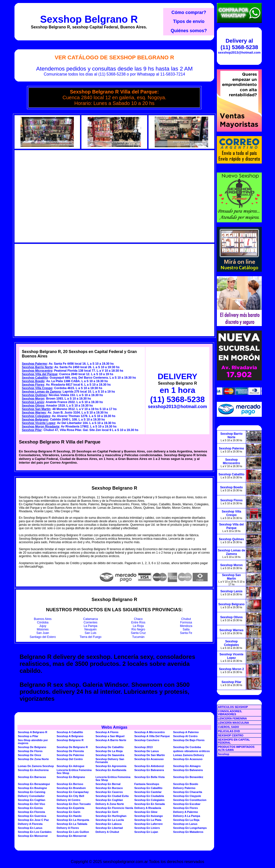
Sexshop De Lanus (146, 751)
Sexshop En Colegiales (149, 800)
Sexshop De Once (29, 755)
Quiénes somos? (189, 31)
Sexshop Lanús (33, 402)
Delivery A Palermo (186, 812)
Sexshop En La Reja (186, 820)
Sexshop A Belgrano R (32, 732)
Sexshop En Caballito (148, 788)
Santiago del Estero (43, 637)
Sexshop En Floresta (31, 812)
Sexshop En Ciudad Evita (112, 796)
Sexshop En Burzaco (109, 788)
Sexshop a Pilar (28, 736)
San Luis (90, 633)
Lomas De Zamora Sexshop (36, 766)
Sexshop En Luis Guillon (73, 832)
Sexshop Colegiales (36, 416)
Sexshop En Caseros (109, 792)
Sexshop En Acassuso (149, 759)
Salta (186, 629)
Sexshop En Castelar (148, 792)
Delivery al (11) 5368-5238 (239, 44)
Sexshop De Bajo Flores (189, 740)
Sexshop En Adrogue (70, 766)
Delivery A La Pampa (187, 816)
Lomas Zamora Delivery (189, 755)
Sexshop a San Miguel (110, 736)
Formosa (186, 622)
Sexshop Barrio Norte (37, 367)
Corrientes (90, 622)
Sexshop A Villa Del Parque (152, 736)
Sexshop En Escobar (187, 804)
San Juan (43, 633)
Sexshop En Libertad (109, 828)
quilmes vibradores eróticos (192, 751)
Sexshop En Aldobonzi (149, 766)
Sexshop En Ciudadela (149, 796)
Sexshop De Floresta (70, 751)
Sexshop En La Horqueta (73, 820)
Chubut (186, 619)
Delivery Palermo (184, 788)
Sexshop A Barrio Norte (111, 740)
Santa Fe (186, 633)
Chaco (138, 619)
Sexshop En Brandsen (71, 788)
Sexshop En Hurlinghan (111, 816)
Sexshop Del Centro (70, 759)
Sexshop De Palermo (70, 755)
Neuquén (90, 629)
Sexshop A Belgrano (70, 736)
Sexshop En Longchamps (190, 828)
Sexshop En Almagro (187, 766)
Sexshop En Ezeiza (30, 808)
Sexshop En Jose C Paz (33, 820)
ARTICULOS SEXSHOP (233, 707)
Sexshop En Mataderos (188, 832)
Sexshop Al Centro (185, 736)
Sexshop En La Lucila (110, 820)
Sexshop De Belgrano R (72, 747)
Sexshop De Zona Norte (33, 759)
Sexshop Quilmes (34, 395)
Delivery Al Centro (69, 800)
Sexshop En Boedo (186, 784)
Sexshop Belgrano (35, 420)
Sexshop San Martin (36, 409)
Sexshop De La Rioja (109, 751)
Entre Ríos (138, 622)
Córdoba (43, 622)
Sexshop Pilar (32, 430)
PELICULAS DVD (229, 731)
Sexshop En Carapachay (73, 792)
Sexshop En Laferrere (148, 824)
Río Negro (138, 629)
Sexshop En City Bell (70, 796)
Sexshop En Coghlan (31, 800)
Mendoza (186, 626)
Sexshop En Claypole (187, 796)
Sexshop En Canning (31, 792)
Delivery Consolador (31, 796)
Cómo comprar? (189, 12)
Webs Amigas (114, 727)
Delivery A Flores (68, 828)
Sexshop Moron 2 (231, 669)
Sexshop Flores (33, 385)
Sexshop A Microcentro (149, 732)
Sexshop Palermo (34, 364)
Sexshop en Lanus (185, 824)
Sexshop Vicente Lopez (38, 423)
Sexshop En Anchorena (33, 770)
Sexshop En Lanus (30, 828)
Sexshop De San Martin (149, 755)
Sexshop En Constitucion (190, 800)
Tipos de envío (189, 21)
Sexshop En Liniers (147, 828)
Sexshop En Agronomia (111, 766)
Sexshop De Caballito (110, 747)
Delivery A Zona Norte (110, 804)
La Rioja (138, 626)
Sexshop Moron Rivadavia (40, 427)
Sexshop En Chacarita (188, 792)
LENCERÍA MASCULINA (233, 723)
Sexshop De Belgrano (32, 747)
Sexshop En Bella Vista (149, 777)
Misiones (43, 629)
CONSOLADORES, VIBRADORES (230, 713)
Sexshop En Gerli (107, 812)
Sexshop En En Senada (149, 804)
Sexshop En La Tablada (72, 824)
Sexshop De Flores (30, 751)
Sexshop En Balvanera (149, 770)
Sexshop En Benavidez (188, 777)
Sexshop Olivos (33, 406)
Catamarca (90, 619)
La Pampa (90, 626)
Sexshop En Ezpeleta (70, 808)
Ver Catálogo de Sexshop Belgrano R (114, 57)
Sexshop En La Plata (148, 820)
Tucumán (138, 637)
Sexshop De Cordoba (187, 747)
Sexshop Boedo (33, 381)
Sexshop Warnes (34, 413)
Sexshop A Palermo (186, 732)
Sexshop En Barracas (32, 777)
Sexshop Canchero (147, 740)
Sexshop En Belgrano (71, 777)
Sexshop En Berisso (70, 784)
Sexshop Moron (33, 399)
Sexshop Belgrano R (89, 19)
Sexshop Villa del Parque (40, 374)
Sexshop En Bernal (108, 784)
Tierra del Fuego (91, 637)
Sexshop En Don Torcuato (74, 804)
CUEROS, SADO (228, 727)
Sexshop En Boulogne (32, 788)
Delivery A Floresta (30, 824)
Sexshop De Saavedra (110, 755)
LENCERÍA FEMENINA (232, 718)
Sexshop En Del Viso (31, 804)
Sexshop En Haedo (69, 816)
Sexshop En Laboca (109, 824)
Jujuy (43, 626)
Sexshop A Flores (107, 732)
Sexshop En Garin (69, 812)
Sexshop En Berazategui (34, 784)
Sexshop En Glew (146, 812)
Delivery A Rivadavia (148, 808)
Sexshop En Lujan (146, 832)
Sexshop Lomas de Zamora (41, 392)
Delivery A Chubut (107, 832)
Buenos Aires (43, 619)
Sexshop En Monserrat (33, 836)
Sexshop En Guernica (32, 816)
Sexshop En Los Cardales (35, 832)
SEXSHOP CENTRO (231, 735)
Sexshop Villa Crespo (37, 388)
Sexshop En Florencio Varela (114, 808)
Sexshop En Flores (186, 808)
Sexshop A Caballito (70, 732)
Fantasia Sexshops (147, 784)
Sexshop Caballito (35, 378)
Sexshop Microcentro (37, 371)
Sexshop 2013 (143, 747)
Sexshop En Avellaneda (111, 770)
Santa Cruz (138, 633)
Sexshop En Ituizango (148, 816)
